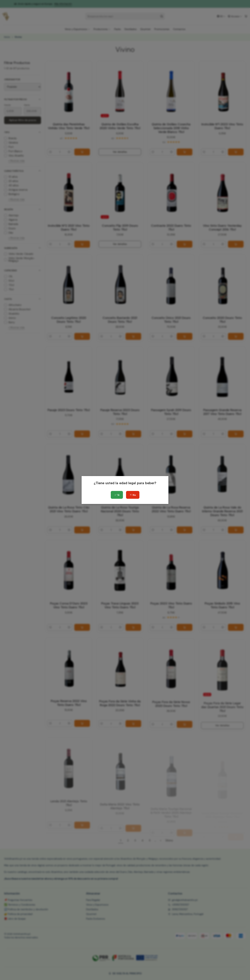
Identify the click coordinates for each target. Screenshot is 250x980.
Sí (117, 495)
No (133, 495)
